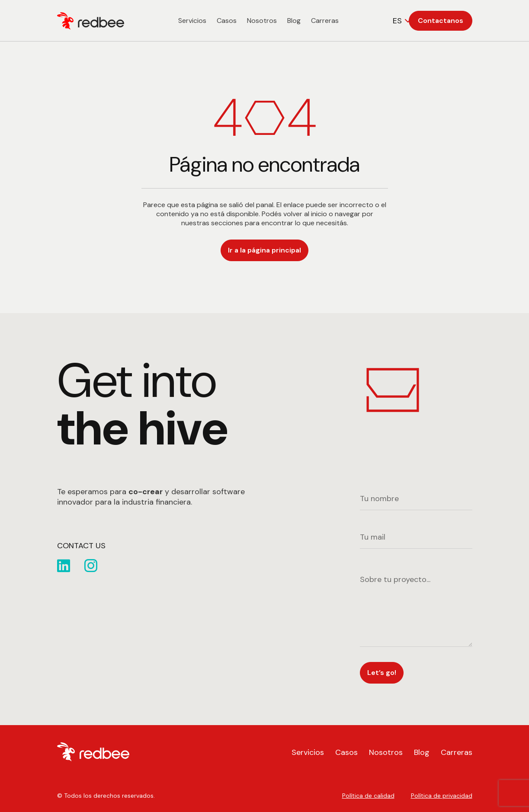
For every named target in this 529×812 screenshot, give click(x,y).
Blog (294, 21)
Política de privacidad (442, 796)
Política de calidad (368, 796)
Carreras (325, 21)
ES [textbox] (397, 21)
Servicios (192, 21)
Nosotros (262, 21)
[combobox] (403, 21)
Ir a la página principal (264, 250)
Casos (227, 21)
